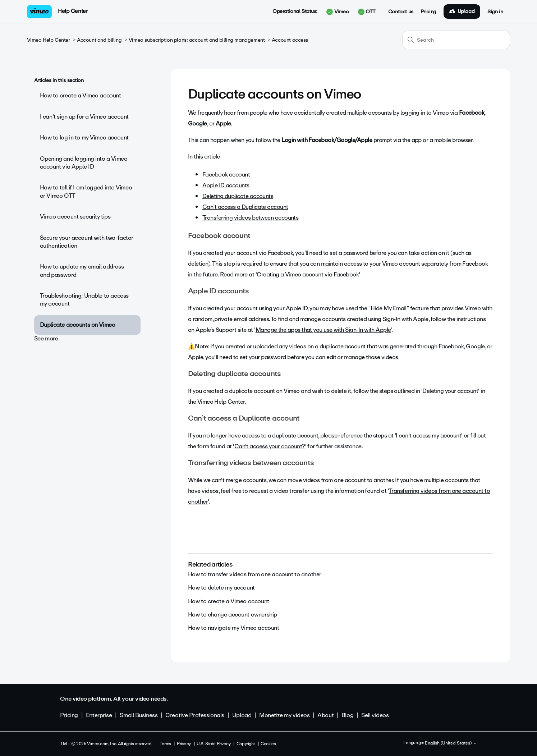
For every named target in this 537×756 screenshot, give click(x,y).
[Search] (456, 40)
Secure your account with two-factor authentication (87, 242)
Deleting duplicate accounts (238, 196)
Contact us (401, 12)
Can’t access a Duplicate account (245, 207)
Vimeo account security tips (75, 217)
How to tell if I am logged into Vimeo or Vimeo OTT (86, 191)
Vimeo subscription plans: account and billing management (197, 40)
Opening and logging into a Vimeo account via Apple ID (84, 163)
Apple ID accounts (226, 185)
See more (46, 338)
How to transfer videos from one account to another (255, 574)
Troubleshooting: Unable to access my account (84, 300)
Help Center (73, 11)
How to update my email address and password (82, 271)
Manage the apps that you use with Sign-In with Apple (323, 330)
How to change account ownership (233, 615)
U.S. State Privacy (214, 744)
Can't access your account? (270, 446)
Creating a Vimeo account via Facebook (308, 274)
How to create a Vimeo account (81, 95)
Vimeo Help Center (49, 40)
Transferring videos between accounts (251, 218)
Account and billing (99, 40)
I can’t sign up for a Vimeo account (84, 117)
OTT (367, 12)
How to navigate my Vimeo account (234, 628)
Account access (290, 40)
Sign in (495, 12)
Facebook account (226, 175)
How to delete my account (221, 588)
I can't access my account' (430, 436)
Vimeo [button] (338, 12)
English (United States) (451, 743)
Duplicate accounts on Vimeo (78, 325)
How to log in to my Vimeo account (84, 138)
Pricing (428, 12)
